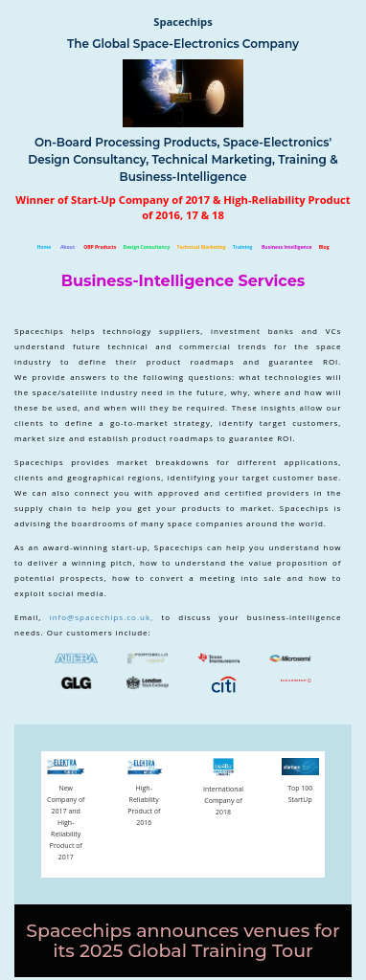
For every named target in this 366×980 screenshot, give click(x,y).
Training (243, 247)
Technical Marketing (202, 247)
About (68, 247)
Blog (324, 247)
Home (44, 247)
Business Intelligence (287, 247)
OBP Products (100, 247)
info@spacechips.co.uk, (106, 617)
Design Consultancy (147, 247)
